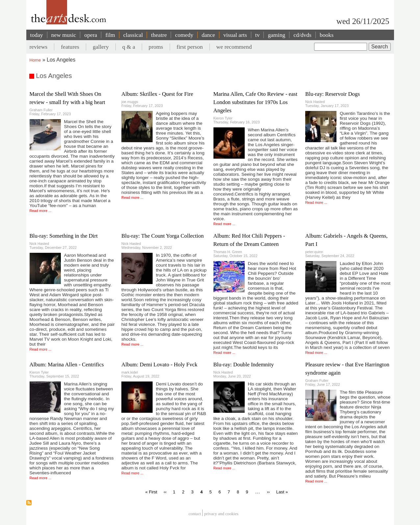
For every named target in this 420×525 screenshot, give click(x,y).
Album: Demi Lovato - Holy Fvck (159, 365)
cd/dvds (302, 35)
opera (91, 35)
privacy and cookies (221, 514)
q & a (129, 47)
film (110, 35)
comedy (184, 35)
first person (190, 47)
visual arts (235, 35)
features (70, 47)
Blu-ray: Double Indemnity (244, 365)
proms (156, 47)
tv (258, 35)
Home (35, 60)
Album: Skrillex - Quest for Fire (157, 94)
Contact (195, 514)
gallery (101, 47)
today (37, 35)
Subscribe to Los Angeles (29, 503)
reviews (39, 47)
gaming (276, 35)
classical (133, 35)
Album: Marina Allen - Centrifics (67, 365)
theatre (159, 35)
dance (208, 35)
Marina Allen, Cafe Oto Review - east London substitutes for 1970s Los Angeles (256, 102)
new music (64, 35)
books (327, 35)
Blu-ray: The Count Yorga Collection (162, 236)
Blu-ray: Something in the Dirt (64, 236)
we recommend (234, 47)
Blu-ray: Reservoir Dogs (333, 94)
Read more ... (41, 211)
